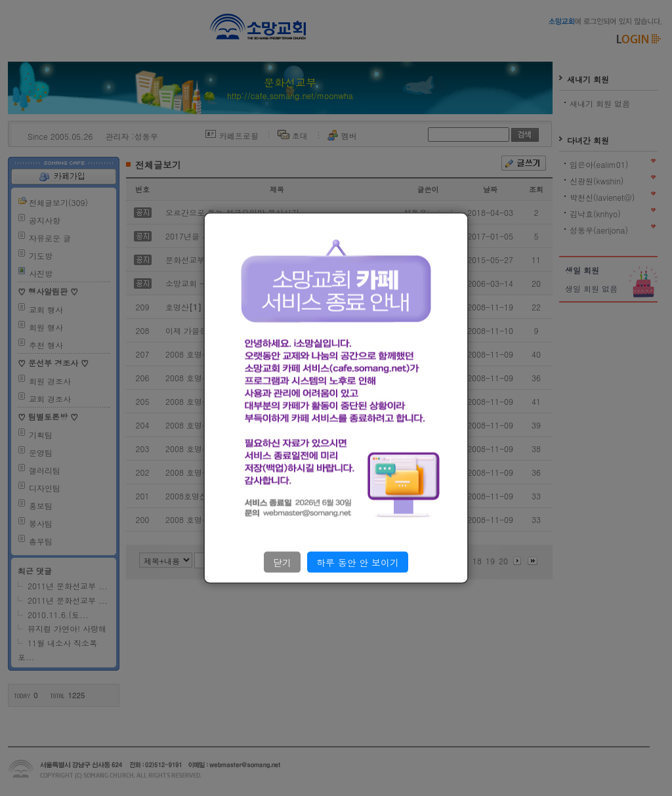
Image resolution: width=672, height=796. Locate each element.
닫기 (282, 562)
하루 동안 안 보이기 (358, 562)
